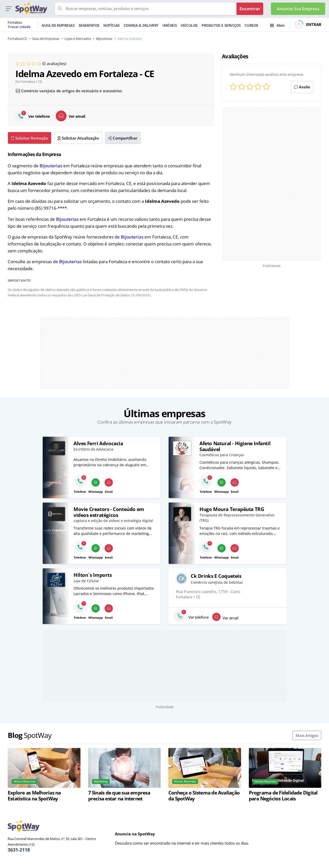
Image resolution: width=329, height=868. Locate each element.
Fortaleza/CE (17, 39)
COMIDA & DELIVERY (141, 25)
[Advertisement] (272, 184)
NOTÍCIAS (112, 25)
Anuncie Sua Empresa (298, 9)
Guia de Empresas (46, 39)
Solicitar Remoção (29, 138)
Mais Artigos (307, 735)
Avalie (302, 87)
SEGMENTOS (89, 25)
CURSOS (251, 25)
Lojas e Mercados (78, 39)
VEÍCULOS (189, 25)
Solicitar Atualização (78, 138)
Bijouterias (104, 39)
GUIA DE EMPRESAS (58, 25)
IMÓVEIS (170, 25)
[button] (9, 9)
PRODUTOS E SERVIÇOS (221, 25)
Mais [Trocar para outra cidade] (277, 25)
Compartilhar (123, 138)
